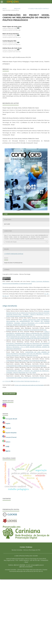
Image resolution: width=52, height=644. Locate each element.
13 (18, 381)
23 (33, 381)
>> (39, 381)
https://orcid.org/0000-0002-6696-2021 (11, 45)
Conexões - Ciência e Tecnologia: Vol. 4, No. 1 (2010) (21, 372)
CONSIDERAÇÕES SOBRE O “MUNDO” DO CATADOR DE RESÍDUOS (26, 330)
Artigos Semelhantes (10, 306)
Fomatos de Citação (11, 242)
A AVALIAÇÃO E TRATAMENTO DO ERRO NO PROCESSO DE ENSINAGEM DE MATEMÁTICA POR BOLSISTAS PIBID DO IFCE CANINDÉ (28, 343)
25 (37, 381)
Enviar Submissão (10, 394)
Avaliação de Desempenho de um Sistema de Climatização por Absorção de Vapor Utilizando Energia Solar (28, 313)
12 (17, 381)
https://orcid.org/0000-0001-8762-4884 (12, 30)
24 (35, 381)
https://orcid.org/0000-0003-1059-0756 (12, 52)
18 (26, 381)
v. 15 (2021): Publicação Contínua (38, 9)
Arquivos (17, 9)
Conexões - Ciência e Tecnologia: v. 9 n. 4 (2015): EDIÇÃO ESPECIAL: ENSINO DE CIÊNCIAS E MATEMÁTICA (28, 347)
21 (30, 381)
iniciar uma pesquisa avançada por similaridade (29, 385)
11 (16, 381)
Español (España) (11, 433)
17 (24, 381)
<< (3, 381)
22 (32, 381)
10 (14, 381)
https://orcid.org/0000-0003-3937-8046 (12, 37)
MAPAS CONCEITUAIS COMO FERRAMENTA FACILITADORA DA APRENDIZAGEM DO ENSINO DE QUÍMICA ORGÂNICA (28, 321)
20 (29, 381)
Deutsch (8, 428)
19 (27, 381)
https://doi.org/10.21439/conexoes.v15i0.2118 (18, 57)
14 (20, 381)
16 (23, 381)
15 (21, 381)
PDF (6, 214)
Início (4, 9)
